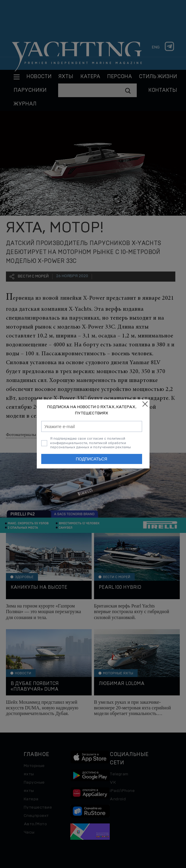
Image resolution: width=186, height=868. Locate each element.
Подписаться (92, 459)
